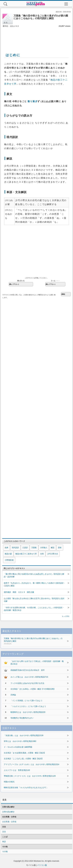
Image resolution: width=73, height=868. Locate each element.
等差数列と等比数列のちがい (22, 718)
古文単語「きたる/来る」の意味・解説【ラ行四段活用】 (33, 689)
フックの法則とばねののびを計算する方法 (27, 683)
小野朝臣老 (9, 560)
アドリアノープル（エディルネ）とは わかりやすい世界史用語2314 (32, 764)
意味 (60, 548)
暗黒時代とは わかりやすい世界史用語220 (28, 712)
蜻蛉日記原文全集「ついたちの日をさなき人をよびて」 (26, 788)
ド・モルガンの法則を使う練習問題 (18, 747)
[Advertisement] (36, 37)
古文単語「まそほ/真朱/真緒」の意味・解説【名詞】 (25, 753)
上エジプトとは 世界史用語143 (17, 770)
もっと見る (66, 616)
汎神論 (13, 695)
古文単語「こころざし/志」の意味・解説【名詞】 (24, 759)
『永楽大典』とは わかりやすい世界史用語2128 (24, 735)
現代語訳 (15, 548)
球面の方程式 (9, 782)
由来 (7, 548)
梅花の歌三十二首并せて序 (26, 554)
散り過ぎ (33, 101)
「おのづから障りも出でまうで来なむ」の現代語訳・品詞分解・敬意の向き (37, 663)
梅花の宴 (8, 554)
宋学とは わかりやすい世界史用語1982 (20, 741)
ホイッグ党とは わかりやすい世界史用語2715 (29, 677)
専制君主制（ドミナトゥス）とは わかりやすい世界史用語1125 (30, 776)
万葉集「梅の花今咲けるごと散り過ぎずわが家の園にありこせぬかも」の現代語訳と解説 (34, 641)
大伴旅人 (44, 548)
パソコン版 (42, 865)
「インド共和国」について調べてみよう (26, 701)
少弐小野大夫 (53, 554)
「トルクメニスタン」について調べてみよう (28, 706)
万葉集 (34, 548)
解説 (53, 548)
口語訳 (25, 548)
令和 (42, 554)
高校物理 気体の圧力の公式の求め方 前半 (28, 670)
